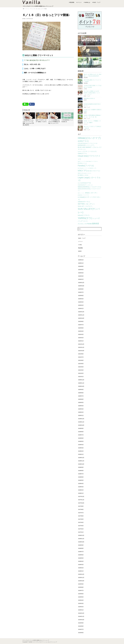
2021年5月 (81, 364)
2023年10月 (81, 286)
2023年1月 (81, 308)
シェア (32, 104)
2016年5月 (81, 558)
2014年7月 (81, 629)
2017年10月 (81, 503)
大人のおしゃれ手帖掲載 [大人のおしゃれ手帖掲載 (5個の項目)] (85, 224)
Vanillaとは (87, 2)
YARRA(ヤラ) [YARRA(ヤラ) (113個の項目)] (85, 218)
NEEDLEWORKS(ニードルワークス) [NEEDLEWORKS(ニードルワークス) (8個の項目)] (89, 187)
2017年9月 (81, 506)
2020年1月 (81, 415)
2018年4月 (81, 484)
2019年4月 (81, 445)
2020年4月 (81, 406)
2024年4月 (81, 273)
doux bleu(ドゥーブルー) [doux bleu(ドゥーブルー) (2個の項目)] (92, 161)
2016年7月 (81, 552)
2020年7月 (81, 396)
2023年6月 (81, 296)
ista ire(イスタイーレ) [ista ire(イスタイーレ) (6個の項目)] (94, 171)
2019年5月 (81, 441)
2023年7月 (81, 292)
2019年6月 (81, 438)
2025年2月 (81, 260)
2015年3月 (81, 603)
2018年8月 (81, 471)
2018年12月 (81, 458)
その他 (80, 245)
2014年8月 (81, 626)
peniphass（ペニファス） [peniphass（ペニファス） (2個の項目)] (84, 195)
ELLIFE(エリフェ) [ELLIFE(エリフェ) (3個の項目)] (82, 163)
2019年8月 (81, 432)
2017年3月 (81, 526)
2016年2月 (81, 568)
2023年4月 (81, 299)
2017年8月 (81, 509)
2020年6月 (81, 399)
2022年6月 (81, 328)
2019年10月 (81, 425)
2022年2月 (81, 338)
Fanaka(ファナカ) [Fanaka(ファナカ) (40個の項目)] (86, 166)
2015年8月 (81, 587)
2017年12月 (81, 496)
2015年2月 (81, 607)
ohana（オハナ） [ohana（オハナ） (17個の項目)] (91, 193)
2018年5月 (81, 480)
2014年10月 (81, 620)
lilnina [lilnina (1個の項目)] (79, 183)
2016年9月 (81, 545)
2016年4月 (81, 561)
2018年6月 (81, 477)
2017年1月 (81, 532)
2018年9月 (81, 467)
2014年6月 (81, 633)
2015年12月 (81, 574)
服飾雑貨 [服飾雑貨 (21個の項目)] (96, 224)
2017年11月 (81, 500)
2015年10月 (81, 581)
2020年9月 (81, 390)
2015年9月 (81, 584)
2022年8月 (81, 321)
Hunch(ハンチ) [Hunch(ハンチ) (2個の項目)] (93, 168)
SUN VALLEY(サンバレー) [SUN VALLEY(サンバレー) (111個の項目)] (89, 211)
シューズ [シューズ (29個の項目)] (96, 218)
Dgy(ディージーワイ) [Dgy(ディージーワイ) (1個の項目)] (82, 161)
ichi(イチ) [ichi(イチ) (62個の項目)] (82, 171)
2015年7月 (81, 590)
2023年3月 (81, 302)
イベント (79, 2)
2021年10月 (81, 351)
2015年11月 (81, 578)
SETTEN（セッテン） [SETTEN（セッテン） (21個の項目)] (87, 204)
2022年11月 (81, 315)
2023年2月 (81, 305)
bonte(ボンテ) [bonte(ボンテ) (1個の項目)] (80, 152)
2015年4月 (81, 600)
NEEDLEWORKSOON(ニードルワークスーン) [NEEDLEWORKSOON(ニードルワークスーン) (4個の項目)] (89, 190)
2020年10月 (81, 386)
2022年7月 (81, 325)
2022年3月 (81, 334)
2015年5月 (81, 597)
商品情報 (72, 2)
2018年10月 (81, 464)
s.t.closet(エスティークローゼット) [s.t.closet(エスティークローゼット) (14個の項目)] (89, 198)
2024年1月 (81, 279)
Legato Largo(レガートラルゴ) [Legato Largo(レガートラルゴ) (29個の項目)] (89, 179)
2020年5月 (81, 402)
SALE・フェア (97, 2)
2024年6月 (81, 270)
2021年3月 (81, 370)
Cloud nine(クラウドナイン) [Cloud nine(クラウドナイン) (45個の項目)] (89, 157)
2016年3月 (81, 565)
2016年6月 (81, 555)
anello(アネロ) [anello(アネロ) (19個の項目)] (83, 141)
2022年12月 (81, 312)
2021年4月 (81, 367)
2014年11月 (81, 616)
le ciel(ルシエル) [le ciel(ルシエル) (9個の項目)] (83, 175)
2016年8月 (81, 548)
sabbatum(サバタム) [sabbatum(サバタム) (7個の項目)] (84, 202)
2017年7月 (81, 513)
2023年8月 (81, 289)
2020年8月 (81, 393)
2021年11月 (81, 347)
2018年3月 (81, 487)
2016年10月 (81, 542)
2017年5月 (81, 519)
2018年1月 (81, 493)
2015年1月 (81, 610)
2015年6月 (81, 594)
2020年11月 (81, 383)
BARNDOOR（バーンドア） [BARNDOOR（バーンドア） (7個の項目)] (86, 145)
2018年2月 (81, 490)
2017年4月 (81, 522)
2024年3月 (81, 276)
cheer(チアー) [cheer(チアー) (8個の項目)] (82, 153)
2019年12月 (81, 419)
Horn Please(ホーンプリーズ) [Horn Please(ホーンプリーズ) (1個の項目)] (83, 168)
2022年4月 (81, 331)
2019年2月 (81, 451)
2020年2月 (81, 412)
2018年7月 (81, 474)
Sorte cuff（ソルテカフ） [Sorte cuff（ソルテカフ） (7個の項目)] (85, 206)
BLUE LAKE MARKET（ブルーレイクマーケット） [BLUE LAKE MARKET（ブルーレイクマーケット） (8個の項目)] (90, 148)
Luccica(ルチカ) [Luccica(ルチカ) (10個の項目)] (86, 183)
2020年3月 (81, 409)
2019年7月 (81, 435)
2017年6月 (81, 516)
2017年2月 (81, 529)
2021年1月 (81, 377)
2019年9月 (81, 428)
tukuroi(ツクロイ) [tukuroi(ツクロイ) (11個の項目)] (84, 215)
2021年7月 (81, 357)
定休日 (80, 251)
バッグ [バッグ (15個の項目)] (80, 221)
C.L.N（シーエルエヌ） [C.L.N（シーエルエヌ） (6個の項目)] (90, 151)
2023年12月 (81, 283)
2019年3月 (81, 448)
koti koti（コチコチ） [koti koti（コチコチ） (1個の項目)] (88, 173)
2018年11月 (81, 461)
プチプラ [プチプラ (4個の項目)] (85, 221)
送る (26, 104)
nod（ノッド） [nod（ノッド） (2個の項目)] (81, 193)
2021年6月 (81, 360)
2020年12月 (81, 380)
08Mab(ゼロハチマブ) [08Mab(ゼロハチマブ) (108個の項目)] (89, 138)
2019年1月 (81, 454)
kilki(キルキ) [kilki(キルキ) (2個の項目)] (81, 173)
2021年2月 (81, 373)
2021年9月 (81, 354)
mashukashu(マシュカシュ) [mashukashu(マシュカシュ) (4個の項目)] (85, 185)
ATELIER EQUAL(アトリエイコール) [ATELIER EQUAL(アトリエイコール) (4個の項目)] (88, 143)
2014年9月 (81, 623)
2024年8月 (81, 266)
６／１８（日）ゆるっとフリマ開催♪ (39, 9)
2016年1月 (81, 571)
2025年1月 (81, 263)
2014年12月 (81, 613)
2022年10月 (81, 318)
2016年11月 (81, 539)
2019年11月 (81, 422)
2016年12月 (81, 535)
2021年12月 (81, 344)
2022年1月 (81, 341)
